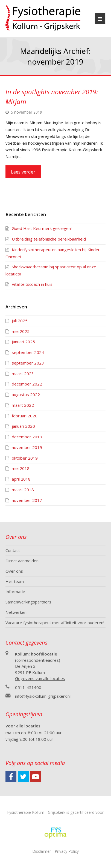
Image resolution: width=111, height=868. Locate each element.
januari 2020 (23, 426)
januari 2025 (23, 342)
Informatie (15, 591)
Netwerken (16, 612)
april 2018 (21, 479)
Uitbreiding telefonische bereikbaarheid (49, 239)
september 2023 (28, 363)
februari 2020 (25, 416)
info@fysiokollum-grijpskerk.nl (43, 696)
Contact (13, 550)
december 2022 (27, 384)
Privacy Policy (67, 851)
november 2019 (27, 447)
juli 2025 (20, 321)
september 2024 (28, 352)
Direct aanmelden (22, 561)
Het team (15, 581)
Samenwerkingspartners (28, 602)
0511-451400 (28, 687)
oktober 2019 (25, 458)
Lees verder (23, 172)
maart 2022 (23, 405)
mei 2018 (21, 468)
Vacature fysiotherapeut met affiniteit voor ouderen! (55, 623)
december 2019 (27, 437)
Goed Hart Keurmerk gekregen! (42, 228)
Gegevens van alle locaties (40, 678)
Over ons (14, 571)
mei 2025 (21, 331)
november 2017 (27, 500)
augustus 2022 (26, 394)
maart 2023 (23, 374)
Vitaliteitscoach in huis (32, 284)
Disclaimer (42, 851)
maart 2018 (23, 490)
